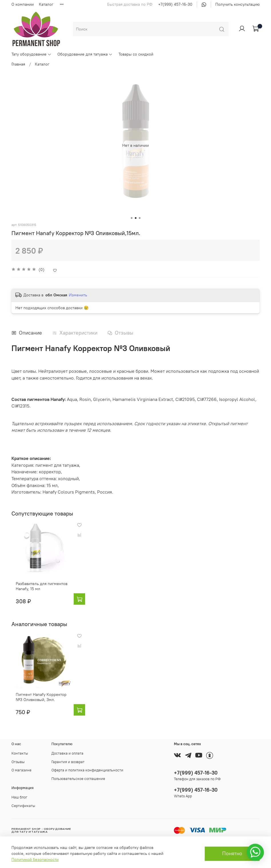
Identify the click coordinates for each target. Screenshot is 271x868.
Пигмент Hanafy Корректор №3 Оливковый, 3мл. (41, 712)
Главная (18, 64)
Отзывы (18, 762)
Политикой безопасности (35, 859)
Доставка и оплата (67, 753)
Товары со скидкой (136, 54)
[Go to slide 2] (136, 218)
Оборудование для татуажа (85, 54)
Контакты (20, 753)
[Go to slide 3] (140, 218)
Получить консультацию (237, 4)
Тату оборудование (31, 54)
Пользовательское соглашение (78, 779)
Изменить (78, 295)
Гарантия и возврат (68, 762)
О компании (23, 4)
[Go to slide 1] (132, 218)
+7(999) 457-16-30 (175, 4)
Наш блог (19, 797)
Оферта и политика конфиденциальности (87, 770)
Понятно (232, 853)
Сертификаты (23, 806)
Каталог (46, 4)
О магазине (21, 770)
